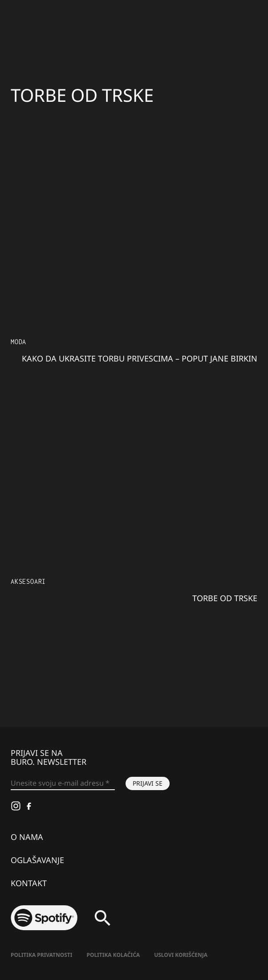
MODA (18, 342)
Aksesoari (28, 581)
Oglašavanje (37, 860)
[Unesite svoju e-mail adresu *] (63, 783)
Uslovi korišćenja (181, 955)
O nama (27, 837)
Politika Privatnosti (41, 955)
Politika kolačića (113, 955)
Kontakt (29, 883)
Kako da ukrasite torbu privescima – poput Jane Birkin (140, 358)
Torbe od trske (225, 598)
